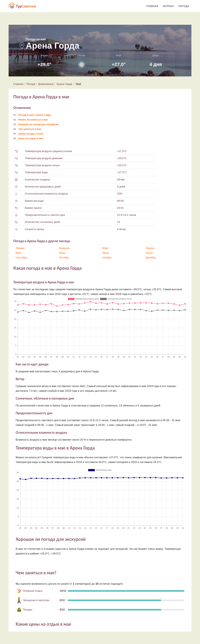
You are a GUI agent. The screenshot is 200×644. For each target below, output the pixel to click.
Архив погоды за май (31, 134)
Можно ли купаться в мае (33, 120)
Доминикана (46, 84)
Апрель (150, 248)
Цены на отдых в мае (31, 138)
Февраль (64, 248)
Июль (106, 253)
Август (150, 253)
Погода (184, 6)
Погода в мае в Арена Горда (35, 115)
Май (18, 253)
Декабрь (151, 258)
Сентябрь (22, 258)
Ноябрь (107, 258)
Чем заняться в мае (30, 129)
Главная (152, 6)
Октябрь (64, 258)
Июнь (62, 253)
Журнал (168, 6)
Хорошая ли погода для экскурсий (38, 124)
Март (106, 248)
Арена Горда (64, 84)
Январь (20, 248)
